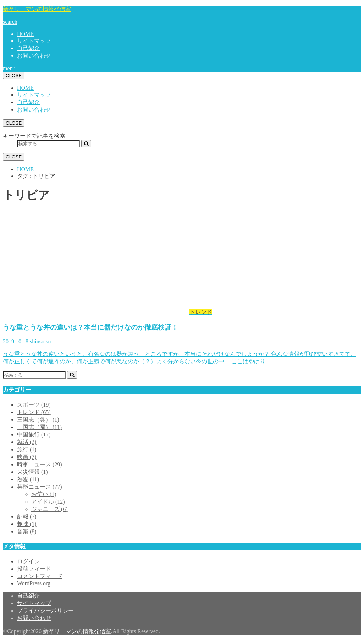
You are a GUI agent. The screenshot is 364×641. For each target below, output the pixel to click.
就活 (27, 442)
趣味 (27, 524)
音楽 (27, 531)
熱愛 (28, 479)
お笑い (44, 494)
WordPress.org (34, 583)
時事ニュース (40, 464)
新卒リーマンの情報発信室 (37, 9)
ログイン (28, 561)
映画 (27, 457)
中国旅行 (34, 434)
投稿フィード (34, 569)
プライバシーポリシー (45, 611)
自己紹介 (28, 48)
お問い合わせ (34, 56)
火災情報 (32, 472)
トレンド (34, 412)
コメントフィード (40, 576)
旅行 (27, 449)
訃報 (27, 517)
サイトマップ (34, 41)
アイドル (48, 502)
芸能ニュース (40, 487)
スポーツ (34, 405)
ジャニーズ (49, 509)
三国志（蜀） (39, 427)
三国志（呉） (38, 420)
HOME (25, 34)
